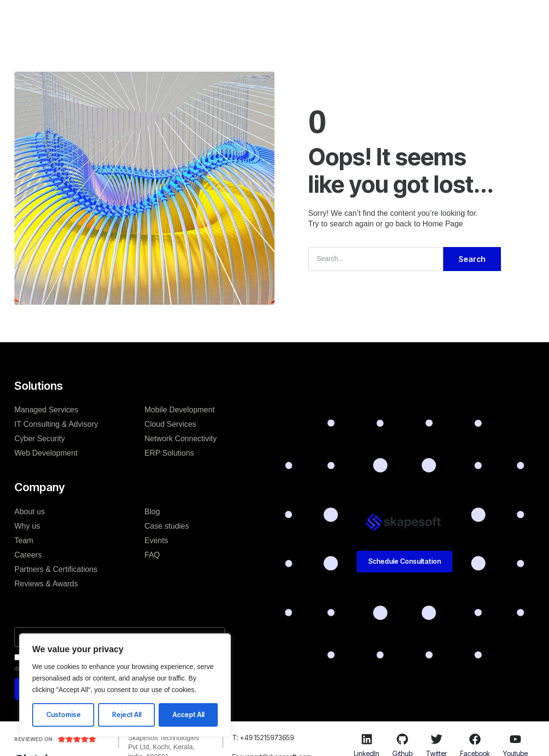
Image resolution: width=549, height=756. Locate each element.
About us (30, 512)
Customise (63, 714)
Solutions (156, 16)
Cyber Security (40, 439)
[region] (125, 685)
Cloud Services (171, 424)
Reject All (127, 714)
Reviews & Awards (46, 584)
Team (24, 540)
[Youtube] (515, 739)
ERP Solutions (169, 453)
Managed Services (46, 410)
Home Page (443, 224)
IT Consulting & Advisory (56, 424)
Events (156, 540)
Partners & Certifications (56, 569)
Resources (351, 16)
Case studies (262, 16)
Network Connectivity (181, 439)
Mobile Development (180, 410)
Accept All (188, 714)
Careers (28, 555)
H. (121, 16)
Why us (27, 526)
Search (472, 259)
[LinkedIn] (367, 739)
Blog (309, 16)
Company (206, 16)
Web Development (46, 453)
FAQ (152, 555)
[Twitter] (437, 739)
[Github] (402, 739)
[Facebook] (475, 739)
